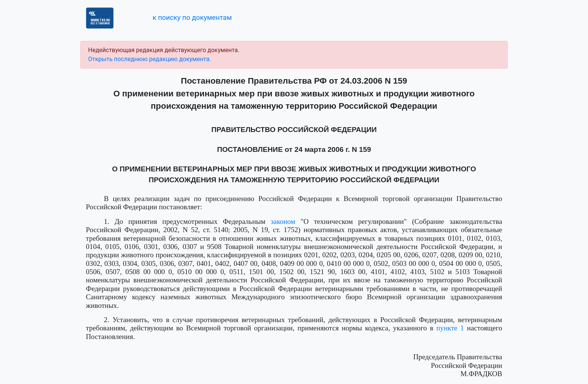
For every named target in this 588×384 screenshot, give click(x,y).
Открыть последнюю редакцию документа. (150, 59)
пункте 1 (450, 328)
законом (283, 221)
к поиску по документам (192, 17)
